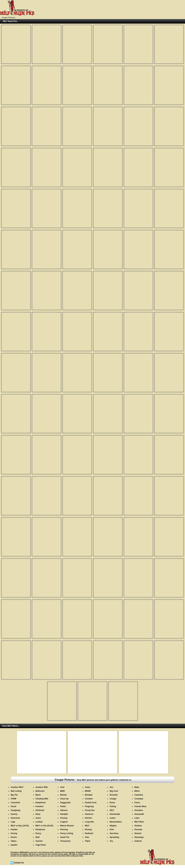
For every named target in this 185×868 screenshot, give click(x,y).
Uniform (138, 841)
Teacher (39, 841)
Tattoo (14, 841)
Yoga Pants (41, 845)
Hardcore (89, 814)
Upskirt (14, 845)
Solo (87, 837)
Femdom (40, 806)
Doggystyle (65, 803)
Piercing (64, 830)
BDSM (88, 791)
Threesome (65, 841)
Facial (13, 806)
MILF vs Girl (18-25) (44, 826)
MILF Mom (139, 822)
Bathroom (40, 791)
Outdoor (138, 826)
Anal (62, 787)
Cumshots (15, 803)
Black (38, 795)
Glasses (64, 810)
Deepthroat (41, 803)
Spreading (114, 837)
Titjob (88, 841)
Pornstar (138, 830)
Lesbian (39, 822)
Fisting (113, 806)
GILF (112, 810)
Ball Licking (16, 791)
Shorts (14, 837)
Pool (112, 830)
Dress (112, 803)
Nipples (113, 826)
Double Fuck (91, 803)
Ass (111, 787)
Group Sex (90, 810)
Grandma (139, 810)
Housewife (139, 814)
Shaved (138, 833)
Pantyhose (40, 830)
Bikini (137, 791)
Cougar (113, 799)
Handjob (64, 814)
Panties (14, 830)
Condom (89, 799)
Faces (137, 803)
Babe (137, 787)
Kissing (64, 818)
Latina (112, 818)
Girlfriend (40, 810)
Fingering (89, 806)
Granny (14, 814)
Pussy (38, 833)
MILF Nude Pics (10, 21)
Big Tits (14, 795)
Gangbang (15, 810)
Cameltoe (139, 795)
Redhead (89, 833)
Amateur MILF (17, 787)
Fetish (63, 806)
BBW (62, 791)
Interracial (15, 818)
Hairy (38, 814)
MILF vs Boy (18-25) (20, 826)
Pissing (88, 830)
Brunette (114, 795)
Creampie (139, 799)
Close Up (64, 799)
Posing (14, 833)
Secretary (114, 833)
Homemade (115, 814)
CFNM (14, 799)
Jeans (38, 818)
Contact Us (19, 863)
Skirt (38, 837)
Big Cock (114, 791)
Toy (111, 841)
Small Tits (65, 837)
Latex (137, 818)
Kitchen (88, 818)
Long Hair (89, 822)
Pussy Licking (67, 833)
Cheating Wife (42, 799)
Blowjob (89, 795)
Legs (13, 822)
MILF (87, 826)
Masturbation (116, 822)
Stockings (139, 837)
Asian (88, 787)
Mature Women (67, 826)
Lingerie (64, 822)
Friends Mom (140, 806)
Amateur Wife (42, 787)
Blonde (63, 795)
